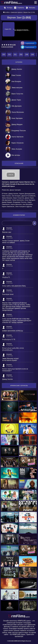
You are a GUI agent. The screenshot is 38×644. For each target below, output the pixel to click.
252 (9, 55)
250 (21, 55)
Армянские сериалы (17, 12)
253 (4, 55)
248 (32, 55)
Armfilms (7, 12)
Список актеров (7, 47)
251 (15, 55)
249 (27, 55)
